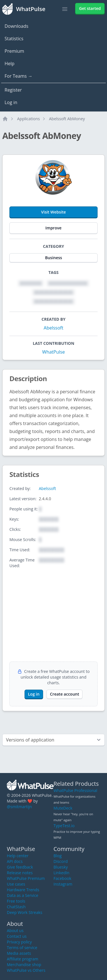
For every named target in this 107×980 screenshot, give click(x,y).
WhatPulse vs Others (26, 970)
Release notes (20, 873)
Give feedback (20, 867)
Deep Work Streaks (25, 912)
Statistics (14, 39)
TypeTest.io (64, 826)
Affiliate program (23, 959)
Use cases (16, 884)
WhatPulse (53, 352)
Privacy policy (19, 942)
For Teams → (19, 76)
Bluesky (61, 867)
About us (15, 931)
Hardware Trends (23, 890)
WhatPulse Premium (26, 878)
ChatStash (16, 907)
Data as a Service (23, 895)
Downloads (16, 26)
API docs (15, 861)
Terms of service (22, 948)
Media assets (19, 953)
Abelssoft (53, 328)
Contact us (17, 936)
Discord (61, 861)
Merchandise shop (24, 965)
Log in (11, 102)
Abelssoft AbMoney (67, 119)
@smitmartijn (19, 807)
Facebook (62, 878)
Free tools (16, 901)
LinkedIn (62, 873)
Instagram (63, 884)
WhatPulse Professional (75, 790)
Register (13, 90)
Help (10, 64)
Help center (18, 856)
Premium (14, 51)
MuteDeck (63, 808)
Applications (29, 119)
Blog (58, 856)
